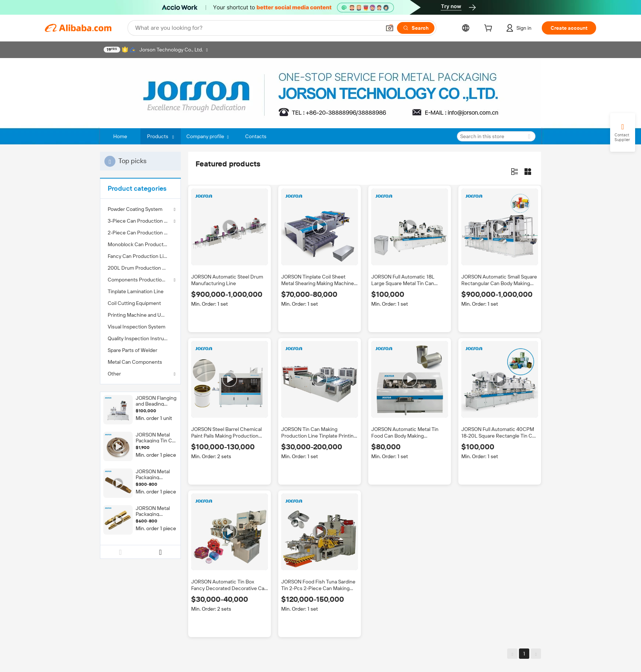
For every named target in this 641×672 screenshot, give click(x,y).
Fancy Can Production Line (139, 256)
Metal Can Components (135, 362)
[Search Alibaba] (257, 28)
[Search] (416, 28)
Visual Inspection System (137, 327)
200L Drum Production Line (140, 268)
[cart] (490, 29)
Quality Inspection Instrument (140, 338)
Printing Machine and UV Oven (140, 315)
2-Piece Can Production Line (140, 233)
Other (114, 374)
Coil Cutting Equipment (134, 303)
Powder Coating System (135, 209)
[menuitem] (140, 233)
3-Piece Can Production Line (140, 221)
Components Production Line (140, 280)
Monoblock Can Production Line (140, 244)
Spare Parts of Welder (133, 350)
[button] (390, 28)
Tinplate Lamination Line (136, 291)
